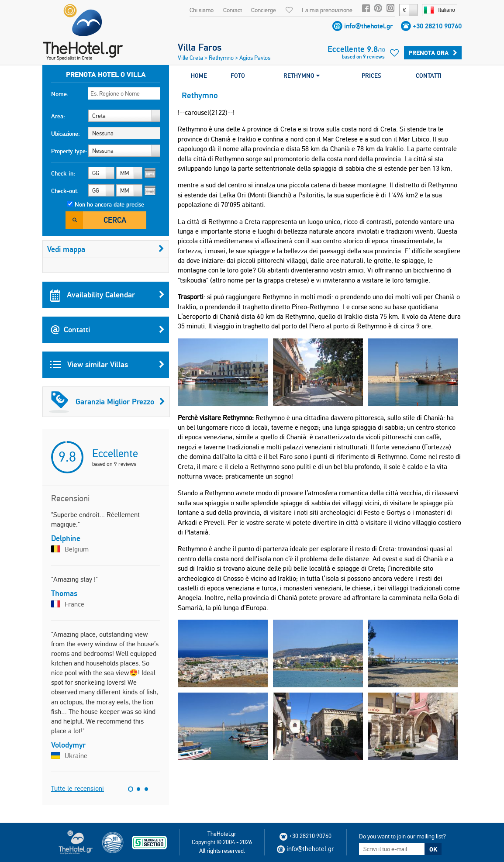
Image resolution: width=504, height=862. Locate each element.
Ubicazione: (66, 134)
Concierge (264, 10)
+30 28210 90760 (437, 26)
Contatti (107, 330)
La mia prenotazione (327, 10)
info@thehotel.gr (368, 26)
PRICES (371, 76)
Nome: (60, 94)
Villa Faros (200, 47)
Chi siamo (202, 10)
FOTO (238, 76)
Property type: (69, 151)
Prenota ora (433, 53)
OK (433, 849)
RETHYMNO (302, 76)
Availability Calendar (107, 295)
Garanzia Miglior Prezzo (107, 402)
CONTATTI (429, 76)
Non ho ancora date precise (109, 204)
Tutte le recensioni (78, 788)
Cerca (115, 220)
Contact (233, 10)
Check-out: (65, 191)
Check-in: (63, 173)
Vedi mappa (106, 249)
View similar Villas (107, 365)
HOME (199, 76)
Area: (58, 116)
